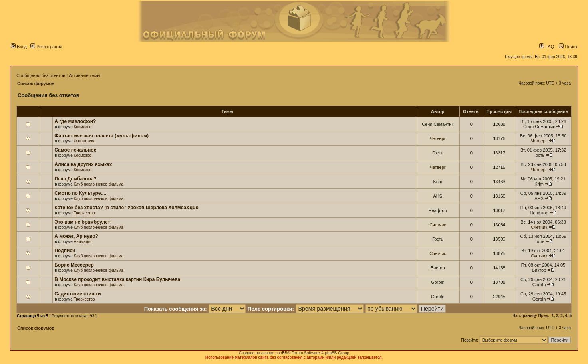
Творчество (84, 213)
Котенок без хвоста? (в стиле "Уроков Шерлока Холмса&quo (126, 208)
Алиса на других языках (83, 164)
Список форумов (36, 83)
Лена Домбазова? (75, 179)
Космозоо (83, 127)
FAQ (547, 47)
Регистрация (46, 47)
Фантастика (85, 141)
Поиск (568, 47)
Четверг (438, 138)
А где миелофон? (75, 121)
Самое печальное (75, 150)
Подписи (65, 251)
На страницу (525, 316)
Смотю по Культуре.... (80, 193)
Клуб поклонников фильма (99, 184)
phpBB (281, 353)
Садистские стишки (77, 294)
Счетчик (438, 225)
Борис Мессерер (74, 265)
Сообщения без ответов (41, 75)
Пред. (544, 316)
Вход (19, 47)
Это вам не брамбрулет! (83, 222)
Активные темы (84, 75)
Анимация (83, 242)
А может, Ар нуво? (76, 236)
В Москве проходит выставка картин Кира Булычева (117, 279)
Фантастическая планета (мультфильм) (101, 136)
